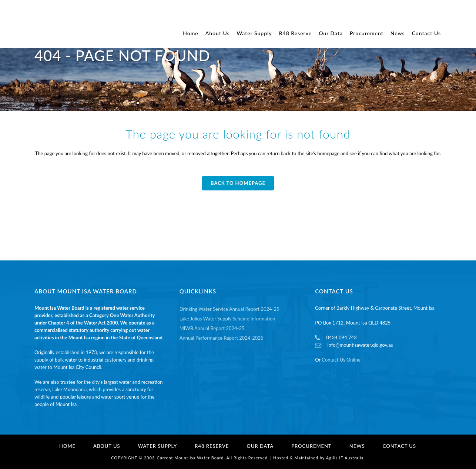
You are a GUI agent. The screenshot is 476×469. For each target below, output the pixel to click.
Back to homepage (238, 183)
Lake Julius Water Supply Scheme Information (227, 319)
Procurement (311, 446)
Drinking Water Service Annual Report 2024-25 (229, 309)
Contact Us (399, 446)
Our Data (260, 446)
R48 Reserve (212, 446)
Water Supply (158, 446)
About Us (107, 446)
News (357, 446)
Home (67, 446)
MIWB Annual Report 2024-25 (212, 328)
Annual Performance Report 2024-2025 (222, 338)
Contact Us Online (341, 360)
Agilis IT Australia (345, 458)
